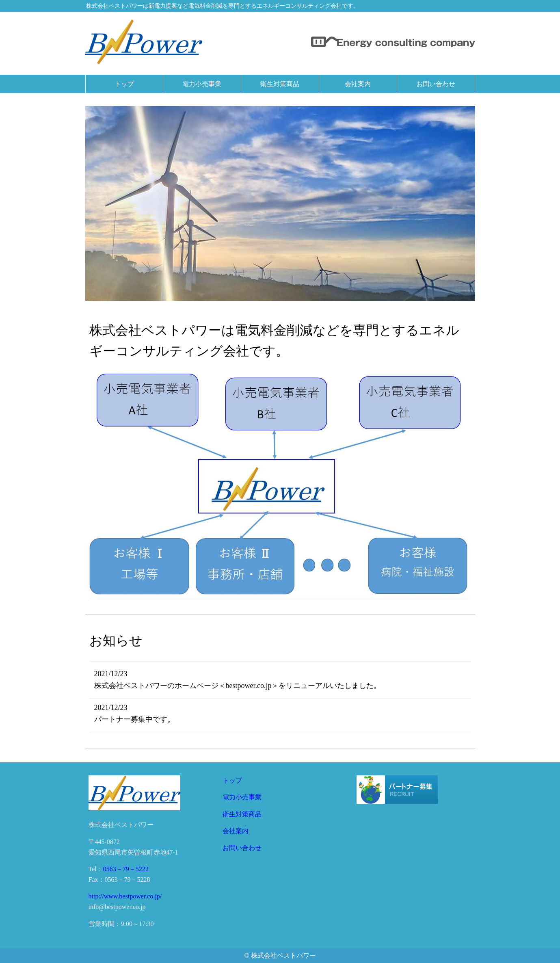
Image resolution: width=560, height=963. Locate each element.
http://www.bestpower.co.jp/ (125, 896)
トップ (232, 780)
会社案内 (236, 831)
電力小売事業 (242, 797)
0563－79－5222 (126, 869)
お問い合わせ (242, 848)
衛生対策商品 (242, 814)
